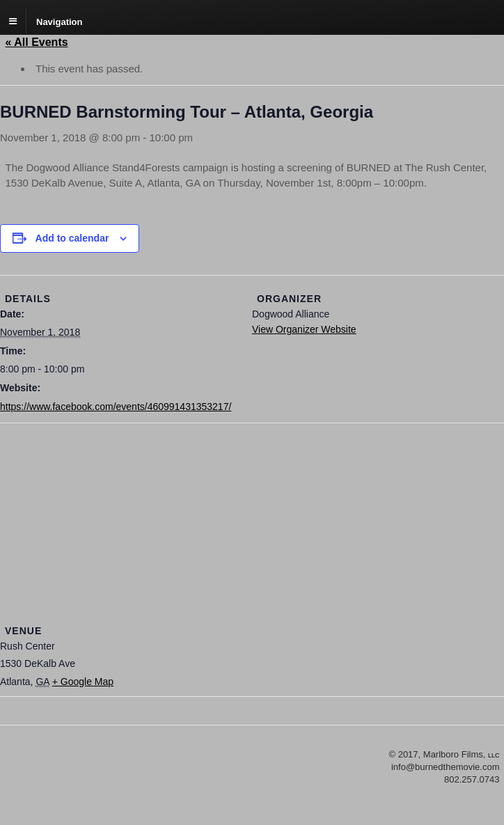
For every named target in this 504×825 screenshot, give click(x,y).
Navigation (59, 21)
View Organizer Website (304, 329)
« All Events (37, 42)
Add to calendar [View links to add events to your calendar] (72, 238)
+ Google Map (83, 682)
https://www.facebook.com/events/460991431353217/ (116, 407)
